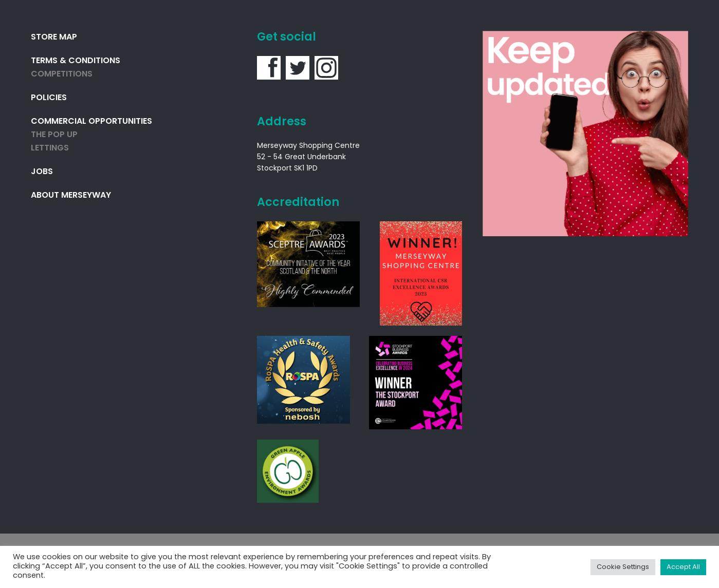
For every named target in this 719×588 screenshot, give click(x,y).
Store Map (54, 37)
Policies (49, 98)
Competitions (62, 74)
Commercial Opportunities (91, 122)
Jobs (42, 172)
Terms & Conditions (76, 61)
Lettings (50, 148)
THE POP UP (54, 135)
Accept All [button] (683, 567)
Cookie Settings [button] (623, 567)
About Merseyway (71, 196)
